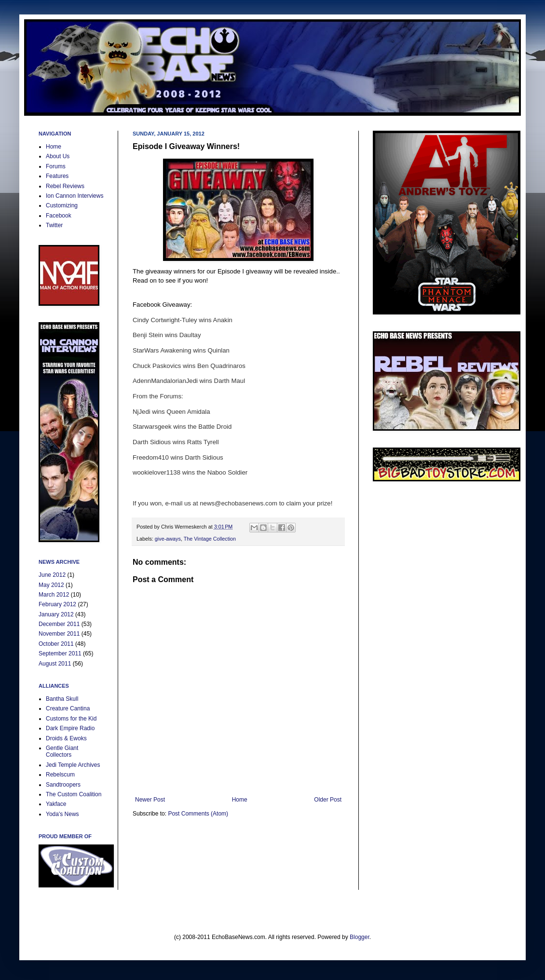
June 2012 (52, 575)
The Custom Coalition (74, 794)
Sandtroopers (63, 785)
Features (57, 176)
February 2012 (57, 604)
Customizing (62, 205)
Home (240, 800)
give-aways (168, 539)
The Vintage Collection (210, 539)
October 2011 (56, 644)
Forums (56, 166)
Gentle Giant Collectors (62, 751)
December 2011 (59, 624)
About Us (58, 156)
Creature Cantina (68, 708)
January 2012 (56, 614)
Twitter (54, 225)
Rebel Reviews (65, 186)
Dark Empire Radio (70, 728)
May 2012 (51, 585)
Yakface (56, 804)
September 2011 (60, 653)
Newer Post (150, 800)
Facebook (59, 216)
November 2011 (59, 634)
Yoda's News (62, 814)
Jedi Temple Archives (73, 765)
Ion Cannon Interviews (75, 196)
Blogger (360, 937)
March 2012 (54, 595)
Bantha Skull (62, 699)
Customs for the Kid (71, 719)
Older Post (328, 800)
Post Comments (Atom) (198, 814)
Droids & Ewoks (66, 738)
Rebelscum (60, 775)
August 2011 (55, 664)
